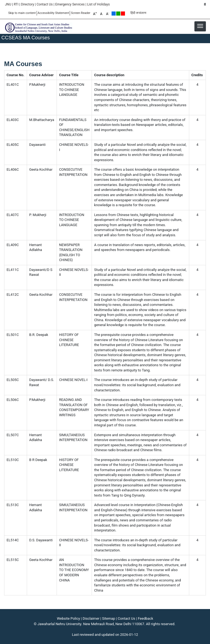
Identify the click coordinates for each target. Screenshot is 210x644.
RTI (16, 4)
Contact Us (45, 4)
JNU (8, 4)
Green (118, 14)
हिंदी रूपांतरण (138, 13)
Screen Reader (81, 13)
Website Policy (68, 618)
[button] (200, 26)
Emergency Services (70, 4)
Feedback (145, 618)
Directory (28, 4)
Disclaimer (91, 618)
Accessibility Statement (53, 13)
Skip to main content (22, 13)
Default (114, 14)
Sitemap (109, 618)
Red (123, 14)
